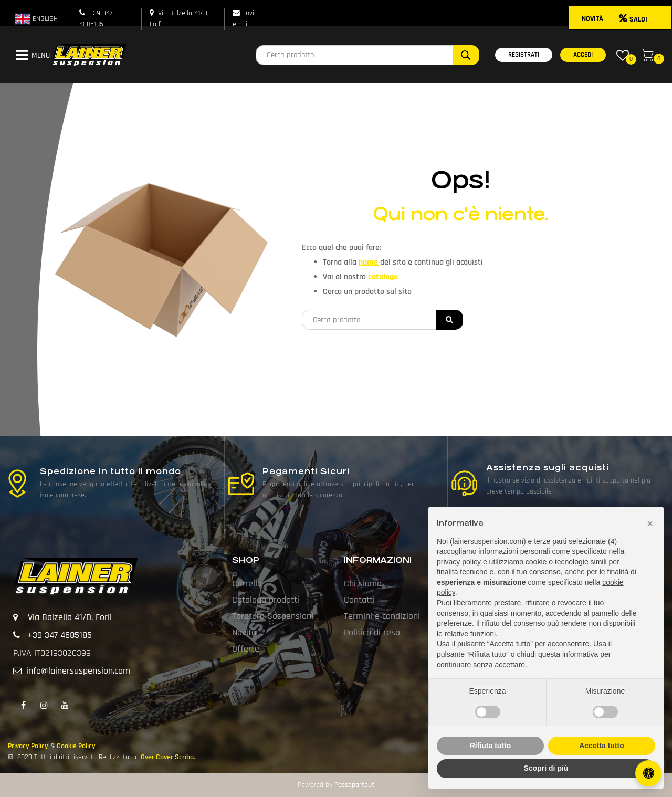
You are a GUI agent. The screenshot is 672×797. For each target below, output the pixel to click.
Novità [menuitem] (244, 632)
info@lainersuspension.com (78, 671)
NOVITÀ (592, 19)
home (369, 262)
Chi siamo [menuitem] (363, 584)
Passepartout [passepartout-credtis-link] (354, 785)
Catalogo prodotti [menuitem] (266, 600)
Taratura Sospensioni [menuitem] (273, 616)
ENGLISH (36, 19)
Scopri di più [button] (546, 768)
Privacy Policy (28, 746)
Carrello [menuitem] (247, 584)
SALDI (633, 19)
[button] (466, 55)
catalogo (383, 277)
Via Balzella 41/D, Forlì (70, 617)
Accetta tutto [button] (602, 746)
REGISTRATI (524, 55)
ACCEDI (583, 55)
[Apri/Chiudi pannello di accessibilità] (648, 773)
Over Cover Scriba (167, 757)
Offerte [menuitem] (246, 649)
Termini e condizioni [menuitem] (382, 616)
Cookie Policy (76, 746)
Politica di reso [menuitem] (372, 632)
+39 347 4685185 (60, 635)
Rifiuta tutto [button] (491, 746)
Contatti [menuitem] (359, 600)
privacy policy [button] (459, 562)
